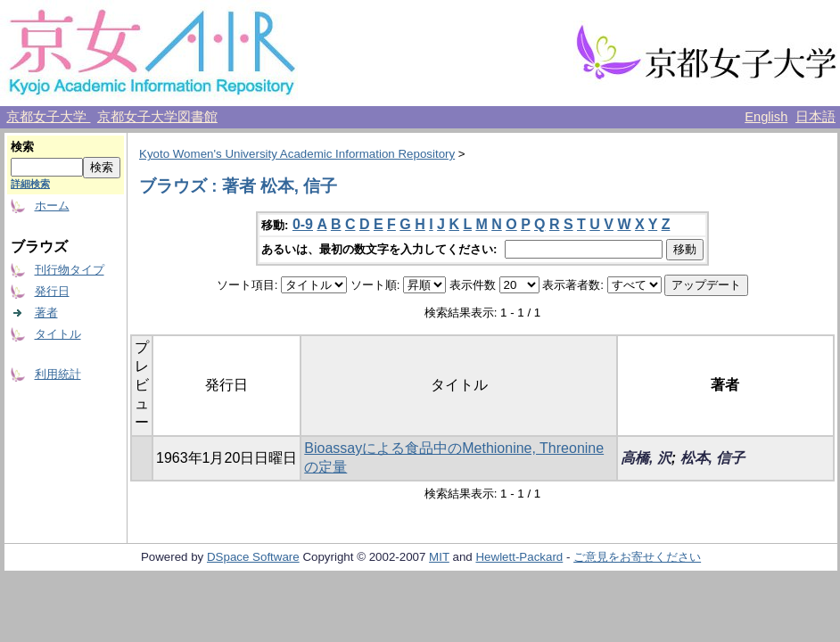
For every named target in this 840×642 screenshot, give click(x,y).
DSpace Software (253, 557)
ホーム (52, 206)
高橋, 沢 (646, 458)
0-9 (303, 224)
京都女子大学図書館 (157, 117)
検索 (22, 147)
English (766, 117)
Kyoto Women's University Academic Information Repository (297, 154)
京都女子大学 (48, 117)
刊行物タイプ (70, 270)
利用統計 (58, 374)
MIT (439, 557)
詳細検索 (30, 184)
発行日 (52, 291)
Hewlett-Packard (519, 557)
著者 (46, 313)
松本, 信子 (713, 458)
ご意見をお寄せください (637, 557)
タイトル (58, 334)
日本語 (815, 117)
